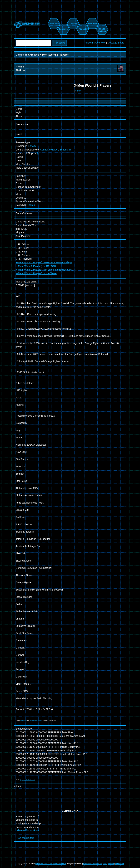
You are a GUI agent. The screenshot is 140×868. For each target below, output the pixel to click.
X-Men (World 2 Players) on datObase (36, 273)
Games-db (22, 55)
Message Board (116, 43)
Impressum (120, 864)
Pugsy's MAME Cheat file (28, 780)
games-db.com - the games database (50, 864)
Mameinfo (24, 721)
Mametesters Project (36, 721)
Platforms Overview (95, 43)
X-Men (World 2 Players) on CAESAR (36, 266)
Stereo (31, 205)
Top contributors (26, 838)
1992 (78, 91)
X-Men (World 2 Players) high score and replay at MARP (46, 270)
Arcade (34, 55)
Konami (32, 146)
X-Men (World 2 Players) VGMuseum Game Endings (44, 262)
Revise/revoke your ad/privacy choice (99, 864)
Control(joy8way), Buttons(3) (55, 150)
